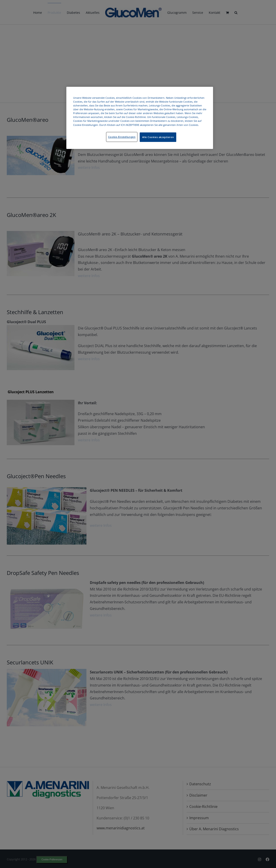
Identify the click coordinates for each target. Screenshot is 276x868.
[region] (140, 118)
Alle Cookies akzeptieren (158, 137)
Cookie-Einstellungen (122, 137)
